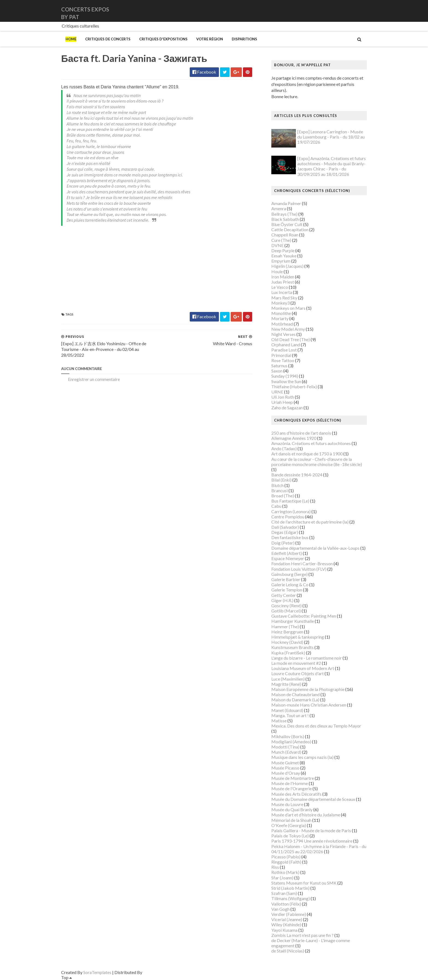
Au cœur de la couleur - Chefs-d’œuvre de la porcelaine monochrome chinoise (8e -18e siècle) (317, 462)
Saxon (277, 371)
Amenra (279, 208)
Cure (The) (281, 240)
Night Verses (283, 334)
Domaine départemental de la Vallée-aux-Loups (315, 548)
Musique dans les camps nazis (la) (302, 757)
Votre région (210, 39)
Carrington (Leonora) (291, 511)
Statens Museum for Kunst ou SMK (304, 883)
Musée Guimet (285, 763)
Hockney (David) (287, 642)
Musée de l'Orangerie (292, 788)
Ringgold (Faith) (286, 862)
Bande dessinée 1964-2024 (297, 475)
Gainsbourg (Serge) (289, 574)
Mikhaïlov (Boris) (288, 736)
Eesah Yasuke (284, 256)
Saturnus (279, 366)
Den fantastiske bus (290, 537)
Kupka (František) (288, 653)
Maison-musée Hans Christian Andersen (309, 705)
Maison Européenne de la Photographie (308, 689)
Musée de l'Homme (290, 783)
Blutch (277, 485)
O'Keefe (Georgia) (289, 825)
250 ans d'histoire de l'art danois (301, 433)
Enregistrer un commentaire (94, 379)
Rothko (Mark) (285, 872)
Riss (275, 867)
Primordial (281, 355)
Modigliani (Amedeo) (291, 742)
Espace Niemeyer (288, 558)
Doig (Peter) (283, 543)
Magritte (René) (286, 684)
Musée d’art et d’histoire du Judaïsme (306, 815)
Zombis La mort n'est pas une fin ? (302, 935)
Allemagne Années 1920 (294, 438)
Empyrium (281, 261)
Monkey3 (280, 303)
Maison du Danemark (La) (295, 700)
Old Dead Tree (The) (291, 339)
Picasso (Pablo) (286, 857)
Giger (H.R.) (282, 600)
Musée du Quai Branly (292, 809)
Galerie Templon (287, 590)
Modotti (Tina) (285, 747)
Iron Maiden (283, 277)
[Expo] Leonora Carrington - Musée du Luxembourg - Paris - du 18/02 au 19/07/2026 (331, 137)
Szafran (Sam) (284, 893)
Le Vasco (280, 287)
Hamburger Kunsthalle (293, 621)
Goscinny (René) (286, 605)
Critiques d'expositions (163, 39)
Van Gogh (280, 909)
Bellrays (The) (284, 214)
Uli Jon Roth (283, 397)
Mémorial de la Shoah (291, 820)
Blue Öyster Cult (287, 224)
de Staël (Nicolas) (288, 951)
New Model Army (288, 329)
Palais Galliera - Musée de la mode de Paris (311, 830)
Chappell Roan (285, 235)
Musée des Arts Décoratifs (296, 794)
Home (71, 39)
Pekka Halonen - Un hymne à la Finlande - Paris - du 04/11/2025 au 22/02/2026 (319, 849)
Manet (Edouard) (287, 710)
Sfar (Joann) (282, 878)
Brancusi (280, 490)
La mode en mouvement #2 (296, 663)
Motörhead (282, 324)
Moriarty (280, 318)
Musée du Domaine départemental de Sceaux (313, 799)
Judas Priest (283, 282)
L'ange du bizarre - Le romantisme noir (307, 658)
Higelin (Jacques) (287, 266)
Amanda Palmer (286, 203)
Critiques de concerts (108, 39)
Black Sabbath (285, 219)
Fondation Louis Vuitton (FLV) (299, 569)
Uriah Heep (282, 402)
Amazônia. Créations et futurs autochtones (311, 443)
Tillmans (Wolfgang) (291, 898)
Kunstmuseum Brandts (292, 647)
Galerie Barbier (286, 579)
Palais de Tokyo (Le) (290, 836)
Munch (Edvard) (286, 752)
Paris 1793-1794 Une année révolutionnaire (312, 841)
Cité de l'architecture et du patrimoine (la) (310, 522)
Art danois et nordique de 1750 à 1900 (307, 454)
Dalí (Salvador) (285, 527)
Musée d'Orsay (286, 773)
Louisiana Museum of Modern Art (303, 668)
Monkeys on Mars (288, 308)
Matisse (279, 721)
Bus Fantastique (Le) (290, 501)
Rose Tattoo (283, 360)
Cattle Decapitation (290, 229)
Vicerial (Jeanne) (287, 919)
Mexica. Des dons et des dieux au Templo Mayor (316, 726)
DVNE (277, 245)
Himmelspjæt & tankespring (298, 637)
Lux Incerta (282, 292)
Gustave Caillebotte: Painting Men (304, 616)
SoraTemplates (97, 972)
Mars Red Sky (284, 298)
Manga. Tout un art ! (290, 715)
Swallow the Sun (286, 381)
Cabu (276, 506)
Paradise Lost (284, 350)
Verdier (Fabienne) (289, 914)
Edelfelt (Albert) (287, 553)
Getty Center (284, 595)
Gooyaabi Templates (163, 972)
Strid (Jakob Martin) (290, 888)
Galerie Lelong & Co (290, 584)
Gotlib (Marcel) (286, 611)
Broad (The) (283, 496)
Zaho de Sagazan (287, 408)
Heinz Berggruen (287, 632)
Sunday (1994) (285, 376)
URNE (277, 392)
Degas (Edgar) (285, 532)
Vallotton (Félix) (286, 904)
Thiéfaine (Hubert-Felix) (294, 387)
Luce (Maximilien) (288, 679)
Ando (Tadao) (284, 448)
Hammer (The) (285, 626)
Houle (277, 271)
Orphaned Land (286, 345)
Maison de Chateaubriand (295, 694)
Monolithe (281, 313)
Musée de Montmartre (293, 778)
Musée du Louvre (287, 804)
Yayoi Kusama (284, 930)
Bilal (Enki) (281, 480)
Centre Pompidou (288, 517)
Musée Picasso (285, 768)
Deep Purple (283, 250)
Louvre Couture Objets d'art (298, 673)
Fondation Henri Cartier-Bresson (302, 563)
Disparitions (244, 39)
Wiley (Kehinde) (286, 925)
